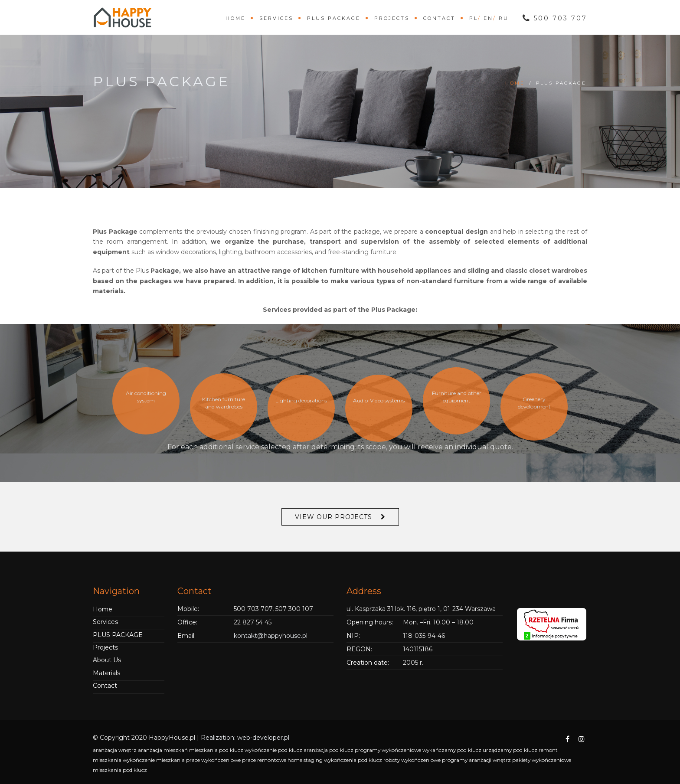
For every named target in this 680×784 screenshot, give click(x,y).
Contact (439, 18)
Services (276, 18)
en (488, 18)
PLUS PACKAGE (334, 18)
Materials (106, 673)
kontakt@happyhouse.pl (271, 636)
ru (504, 18)
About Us (107, 660)
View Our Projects (333, 517)
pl (474, 18)
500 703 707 (555, 18)
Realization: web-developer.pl (245, 738)
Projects (392, 18)
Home (235, 18)
